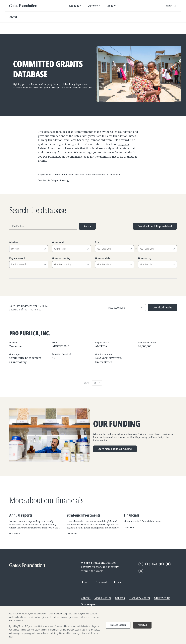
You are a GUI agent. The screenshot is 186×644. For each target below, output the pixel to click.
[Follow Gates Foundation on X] (141, 564)
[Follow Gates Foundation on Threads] (141, 571)
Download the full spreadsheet (155, 226)
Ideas (117, 582)
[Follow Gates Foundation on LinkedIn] (154, 564)
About (13, 17)
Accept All (142, 626)
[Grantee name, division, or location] (43, 226)
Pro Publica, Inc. (30, 333)
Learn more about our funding (115, 449)
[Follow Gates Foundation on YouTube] (168, 564)
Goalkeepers (89, 604)
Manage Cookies (118, 626)
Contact (86, 598)
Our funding (117, 424)
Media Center (103, 598)
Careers (120, 598)
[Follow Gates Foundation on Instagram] (161, 564)
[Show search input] (171, 6)
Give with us (162, 598)
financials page (80, 157)
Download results (160, 309)
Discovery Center (140, 598)
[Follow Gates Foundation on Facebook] (148, 564)
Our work (102, 582)
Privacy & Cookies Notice (63, 634)
